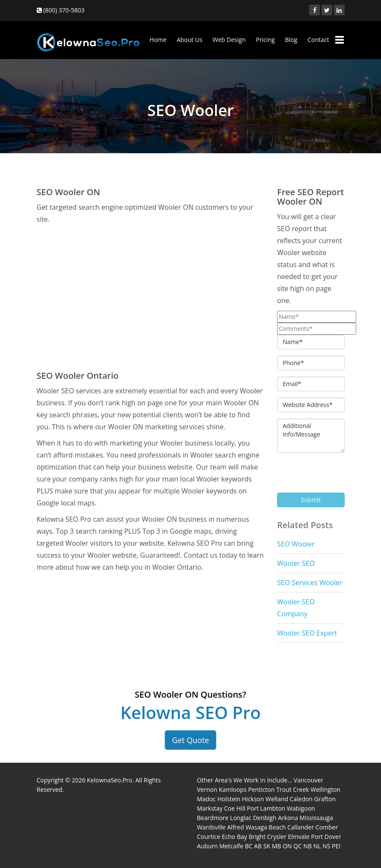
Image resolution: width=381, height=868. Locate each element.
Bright (257, 837)
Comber (327, 827)
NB (307, 846)
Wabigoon (301, 808)
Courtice (209, 837)
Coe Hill (235, 808)
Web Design (229, 40)
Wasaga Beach (266, 827)
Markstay (210, 808)
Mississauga (316, 818)
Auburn (208, 846)
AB (258, 846)
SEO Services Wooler (310, 583)
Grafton (325, 799)
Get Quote (190, 740)
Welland (277, 799)
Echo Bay (235, 837)
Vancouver (309, 780)
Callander (301, 827)
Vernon (207, 789)
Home (158, 40)
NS (326, 846)
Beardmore (213, 818)
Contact (318, 40)
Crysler (277, 837)
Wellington (325, 789)
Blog (291, 40)
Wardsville (211, 827)
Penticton (261, 789)
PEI (336, 846)
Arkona (288, 818)
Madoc (207, 799)
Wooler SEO (296, 563)
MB (277, 846)
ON (287, 846)
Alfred (235, 827)
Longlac (241, 818)
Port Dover (326, 837)
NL (317, 846)
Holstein (229, 799)
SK (267, 846)
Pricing (265, 40)
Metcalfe (231, 846)
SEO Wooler (296, 544)
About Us (189, 40)
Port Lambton (266, 808)
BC (249, 846)
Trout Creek (293, 789)
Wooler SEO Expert (307, 633)
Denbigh (265, 818)
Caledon (301, 799)
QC (298, 846)
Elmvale (299, 837)
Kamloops (233, 789)
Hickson (253, 799)
